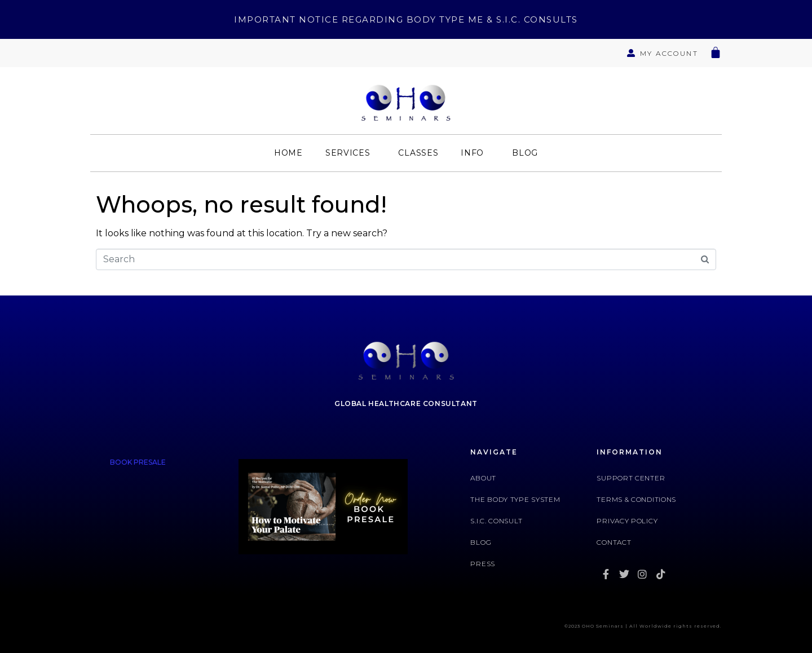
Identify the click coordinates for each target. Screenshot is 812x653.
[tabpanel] (323, 511)
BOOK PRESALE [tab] (138, 462)
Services (348, 153)
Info (472, 153)
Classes (418, 153)
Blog (525, 153)
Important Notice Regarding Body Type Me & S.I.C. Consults (406, 19)
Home (288, 153)
